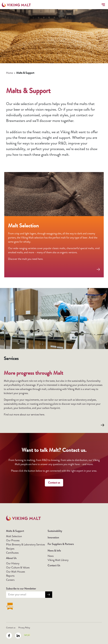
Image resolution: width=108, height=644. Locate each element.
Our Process (13, 540)
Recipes (10, 549)
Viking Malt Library (58, 560)
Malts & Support (15, 531)
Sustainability (55, 531)
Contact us (54, 483)
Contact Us (54, 565)
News (51, 556)
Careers (10, 580)
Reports (10, 576)
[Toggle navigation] (103, 5)
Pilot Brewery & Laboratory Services (25, 544)
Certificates (12, 553)
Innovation (53, 537)
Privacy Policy (24, 628)
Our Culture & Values (18, 568)
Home (10, 73)
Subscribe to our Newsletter (21, 589)
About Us (11, 558)
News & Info (54, 551)
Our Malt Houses (16, 572)
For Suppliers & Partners (61, 544)
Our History (13, 563)
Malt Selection (14, 536)
